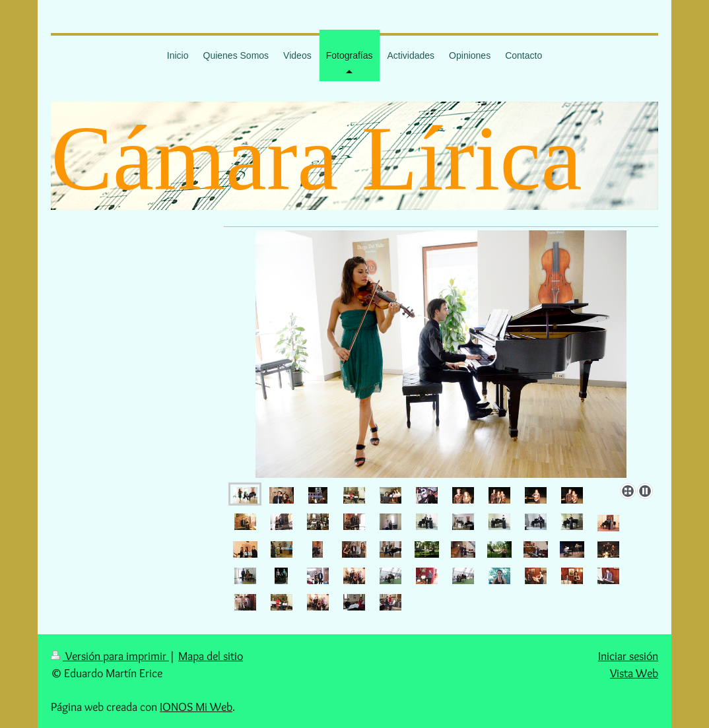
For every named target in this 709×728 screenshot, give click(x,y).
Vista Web (634, 673)
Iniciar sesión (628, 656)
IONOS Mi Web (196, 707)
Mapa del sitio (211, 656)
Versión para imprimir (110, 656)
